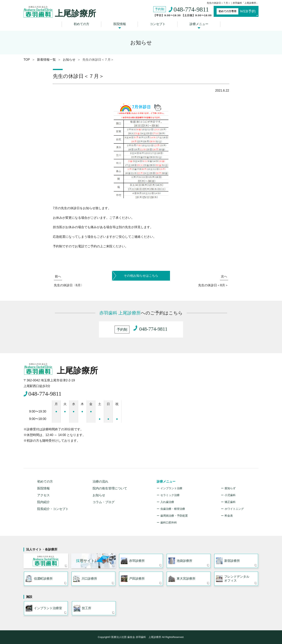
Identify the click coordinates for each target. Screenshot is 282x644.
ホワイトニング (234, 509)
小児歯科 (230, 495)
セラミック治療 (170, 495)
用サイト (85, 561)
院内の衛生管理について (110, 488)
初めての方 (81, 24)
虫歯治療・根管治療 (173, 509)
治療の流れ (100, 481)
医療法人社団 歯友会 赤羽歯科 (46, 561)
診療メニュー (199, 24)
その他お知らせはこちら (141, 276)
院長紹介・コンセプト (53, 509)
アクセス (43, 495)
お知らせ (99, 495)
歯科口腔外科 (169, 522)
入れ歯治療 (167, 502)
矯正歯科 (230, 502)
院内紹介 (43, 502)
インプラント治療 (171, 488)
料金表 (229, 516)
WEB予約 (236, 11)
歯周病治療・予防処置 (174, 516)
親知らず (230, 488)
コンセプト (158, 24)
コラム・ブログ (104, 502)
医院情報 (120, 24)
